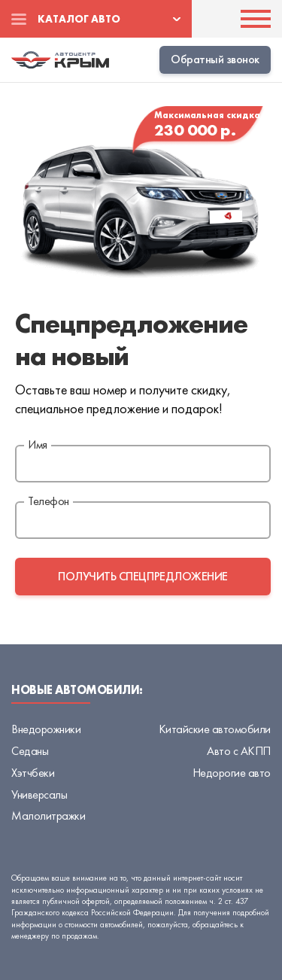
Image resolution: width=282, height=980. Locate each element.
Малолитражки (48, 816)
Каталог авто (79, 19)
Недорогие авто (232, 773)
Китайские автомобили (215, 729)
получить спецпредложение (143, 576)
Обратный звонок (215, 59)
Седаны (30, 751)
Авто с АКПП (239, 751)
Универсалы (39, 794)
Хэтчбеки (33, 773)
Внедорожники (46, 729)
